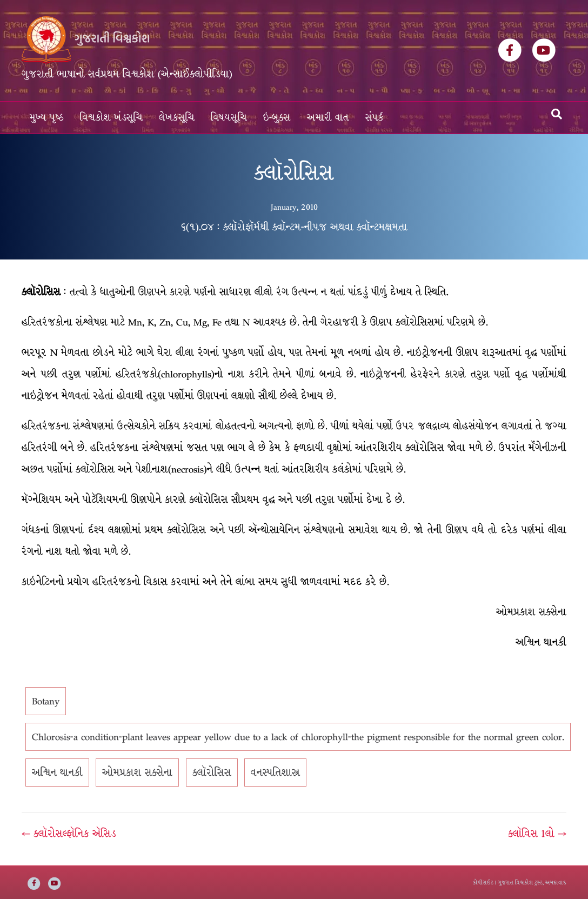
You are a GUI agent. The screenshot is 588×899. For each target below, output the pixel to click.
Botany (46, 701)
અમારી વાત (328, 118)
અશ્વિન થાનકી (57, 773)
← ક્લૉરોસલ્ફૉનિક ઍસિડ (69, 834)
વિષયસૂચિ (229, 118)
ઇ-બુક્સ (277, 118)
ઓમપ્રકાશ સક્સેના (137, 773)
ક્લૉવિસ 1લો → (537, 834)
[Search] (557, 114)
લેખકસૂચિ (177, 118)
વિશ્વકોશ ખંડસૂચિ (111, 118)
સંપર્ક (375, 118)
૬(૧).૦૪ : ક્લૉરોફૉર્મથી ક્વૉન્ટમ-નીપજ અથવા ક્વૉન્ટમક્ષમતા (294, 227)
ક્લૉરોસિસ (212, 773)
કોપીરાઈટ (483, 883)
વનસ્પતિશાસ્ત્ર (275, 773)
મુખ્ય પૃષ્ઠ (47, 118)
